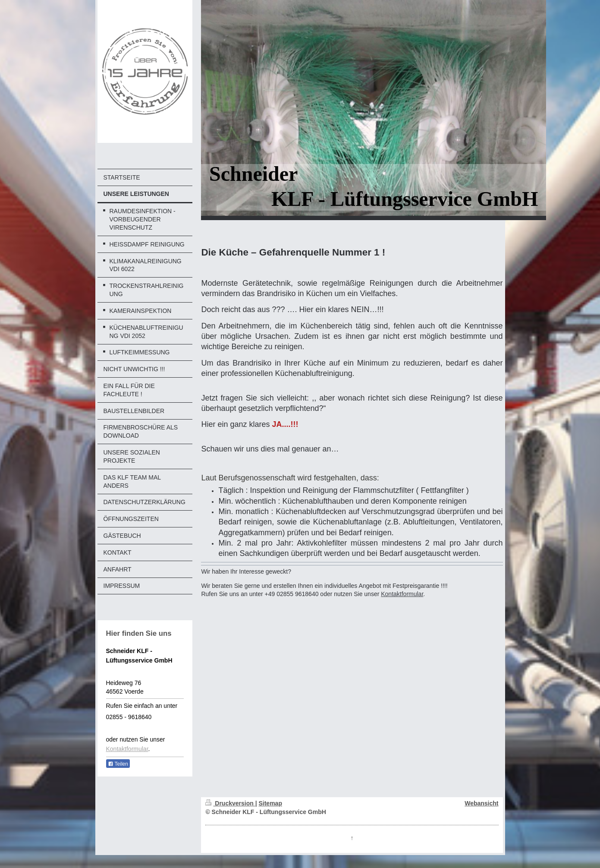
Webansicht (481, 803)
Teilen (118, 764)
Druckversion (230, 803)
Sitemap (270, 803)
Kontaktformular (127, 749)
